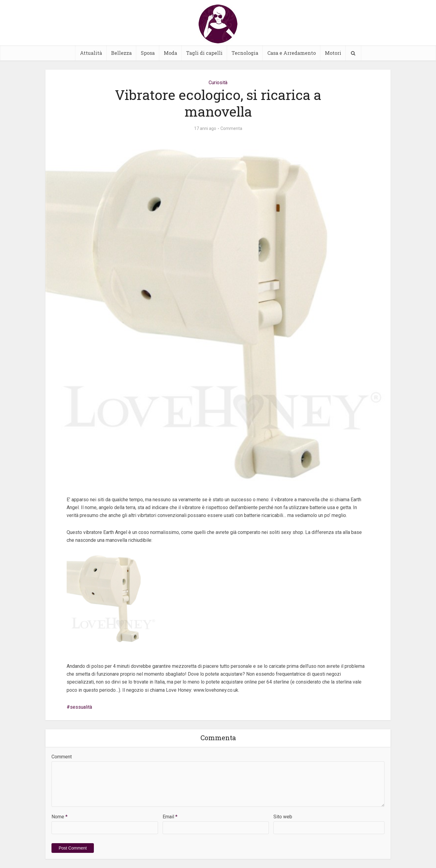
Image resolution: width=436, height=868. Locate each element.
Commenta (231, 128)
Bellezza (121, 53)
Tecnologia (245, 53)
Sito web (283, 817)
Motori (333, 53)
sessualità (81, 707)
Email (170, 817)
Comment (62, 757)
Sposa (148, 53)
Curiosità (218, 83)
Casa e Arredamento (292, 53)
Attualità (91, 53)
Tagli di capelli (204, 53)
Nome (59, 817)
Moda (170, 53)
